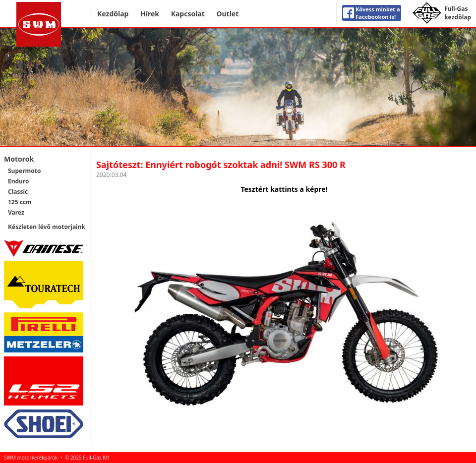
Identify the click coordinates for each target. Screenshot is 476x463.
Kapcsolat (188, 14)
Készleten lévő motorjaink (47, 227)
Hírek (150, 14)
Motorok (19, 159)
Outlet (227, 14)
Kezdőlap (113, 14)
